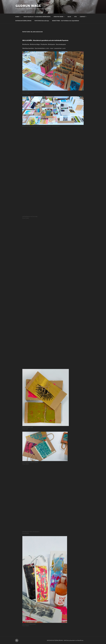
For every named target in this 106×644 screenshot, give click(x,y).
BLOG (69, 17)
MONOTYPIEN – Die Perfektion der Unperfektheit (66, 21)
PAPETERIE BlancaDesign (42, 21)
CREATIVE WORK (59, 17)
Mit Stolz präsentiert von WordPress (74, 640)
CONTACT (83, 17)
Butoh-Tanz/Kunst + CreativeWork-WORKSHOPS (37, 17)
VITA (75, 17)
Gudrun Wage (28, 6)
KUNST (18, 17)
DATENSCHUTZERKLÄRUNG (23, 21)
